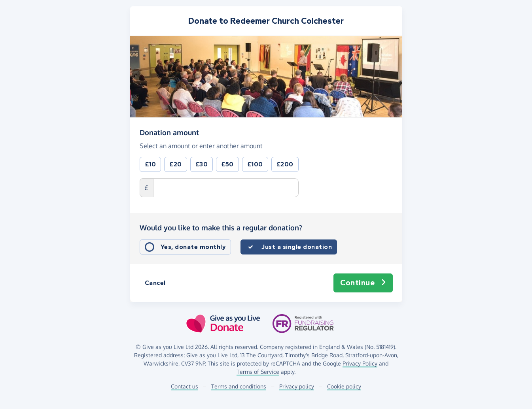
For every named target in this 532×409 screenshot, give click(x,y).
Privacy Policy (360, 363)
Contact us (185, 386)
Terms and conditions (239, 386)
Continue (363, 283)
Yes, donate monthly (193, 247)
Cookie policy (344, 386)
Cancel (155, 283)
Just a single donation (297, 247)
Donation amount (169, 132)
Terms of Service (258, 372)
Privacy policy (297, 386)
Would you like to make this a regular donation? (221, 228)
